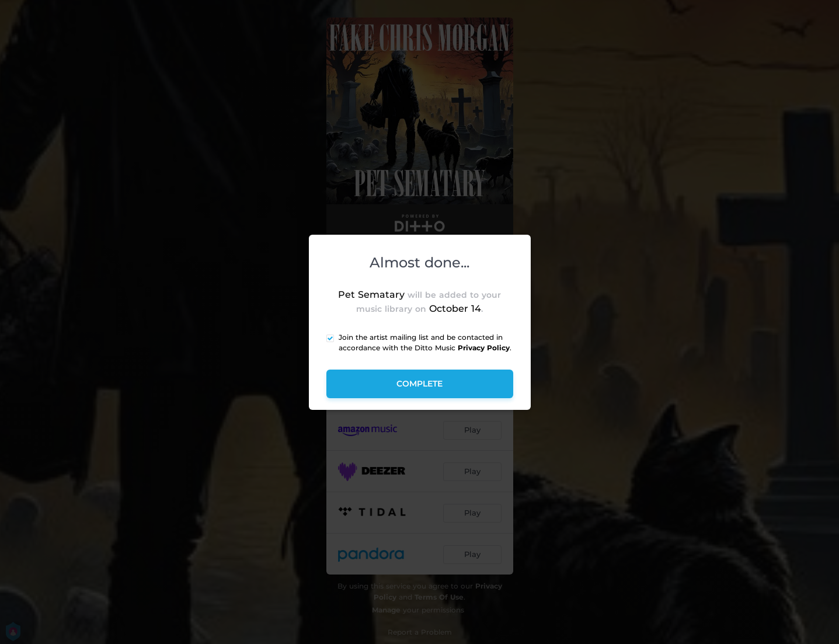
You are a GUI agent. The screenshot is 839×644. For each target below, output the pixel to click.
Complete (419, 384)
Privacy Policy (484, 348)
